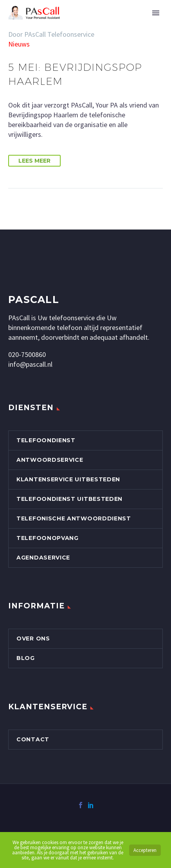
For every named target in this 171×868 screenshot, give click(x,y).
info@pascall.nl (30, 364)
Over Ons (33, 638)
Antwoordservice (50, 460)
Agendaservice (43, 558)
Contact (33, 739)
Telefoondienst (46, 440)
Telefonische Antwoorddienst (74, 518)
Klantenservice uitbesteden (68, 479)
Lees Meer (34, 161)
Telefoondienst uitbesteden (69, 499)
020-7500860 (27, 354)
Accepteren (145, 850)
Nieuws (19, 44)
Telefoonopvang (48, 538)
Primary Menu (156, 13)
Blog (26, 658)
